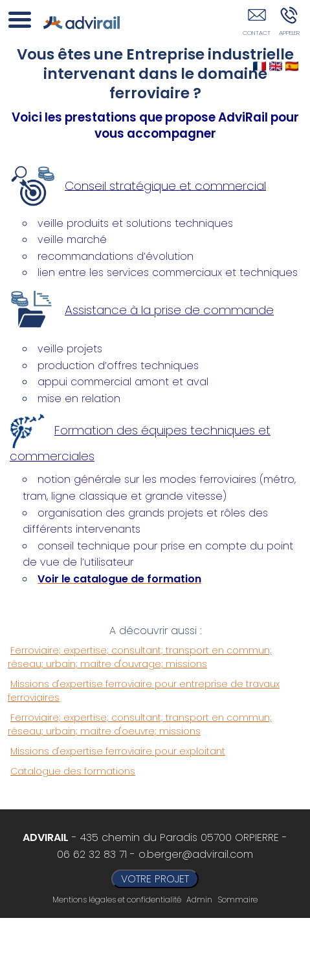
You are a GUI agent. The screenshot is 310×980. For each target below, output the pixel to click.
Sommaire (238, 900)
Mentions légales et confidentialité (117, 900)
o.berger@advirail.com (196, 854)
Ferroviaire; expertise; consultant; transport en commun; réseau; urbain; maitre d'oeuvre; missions (140, 724)
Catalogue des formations (73, 771)
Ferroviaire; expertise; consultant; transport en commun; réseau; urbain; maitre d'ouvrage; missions (140, 657)
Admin (199, 900)
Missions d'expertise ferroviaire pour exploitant (118, 751)
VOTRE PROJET (155, 879)
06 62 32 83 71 (92, 854)
